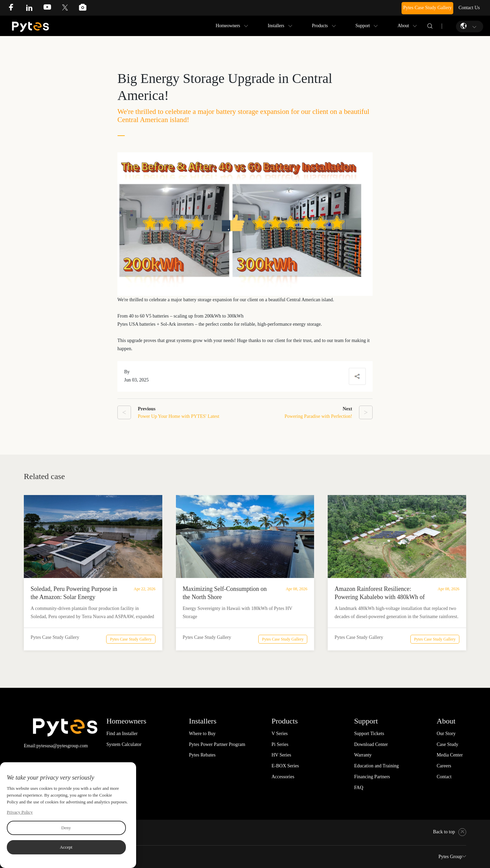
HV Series (281, 755)
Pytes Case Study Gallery (428, 8)
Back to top (450, 832)
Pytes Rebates (202, 755)
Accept (66, 847)
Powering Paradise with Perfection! (318, 416)
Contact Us (469, 8)
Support (363, 26)
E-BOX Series (285, 766)
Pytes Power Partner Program (217, 744)
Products (320, 26)
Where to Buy (202, 734)
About (403, 26)
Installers (276, 26)
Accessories (283, 777)
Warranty (363, 755)
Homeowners (228, 26)
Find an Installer (122, 734)
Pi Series (280, 744)
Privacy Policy (20, 812)
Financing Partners (372, 777)
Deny (66, 828)
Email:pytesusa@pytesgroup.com (56, 746)
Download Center (371, 744)
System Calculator (124, 744)
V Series (280, 734)
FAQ (359, 788)
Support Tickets (369, 734)
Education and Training (377, 766)
